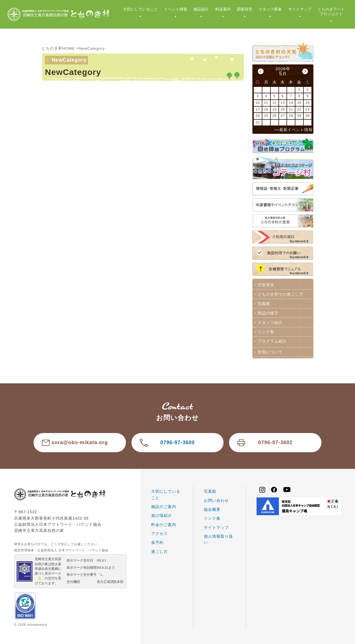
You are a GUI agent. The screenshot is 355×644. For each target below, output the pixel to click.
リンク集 (266, 331)
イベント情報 (176, 9)
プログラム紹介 (272, 340)
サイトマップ (300, 9)
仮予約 (157, 541)
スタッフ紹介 (270, 322)
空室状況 (266, 285)
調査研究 (245, 9)
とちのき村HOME (58, 48)
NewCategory (92, 48)
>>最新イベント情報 (293, 130)
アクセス (159, 532)
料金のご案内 (164, 523)
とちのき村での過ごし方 (280, 294)
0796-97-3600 (177, 441)
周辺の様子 (268, 312)
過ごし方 (159, 550)
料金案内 (223, 9)
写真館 (264, 303)
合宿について (270, 351)
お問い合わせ (216, 499)
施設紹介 (201, 9)
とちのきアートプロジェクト (331, 12)
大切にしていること (140, 9)
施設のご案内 (164, 505)
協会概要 (212, 508)
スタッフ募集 (270, 9)
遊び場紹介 (162, 514)
